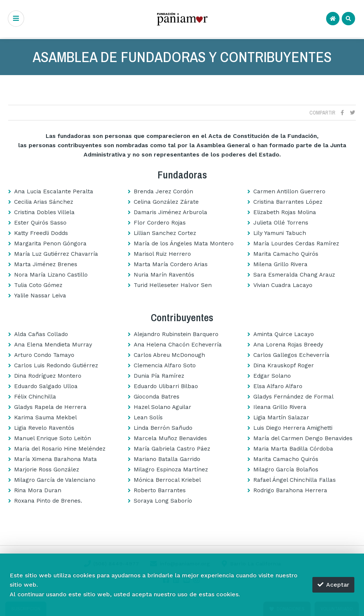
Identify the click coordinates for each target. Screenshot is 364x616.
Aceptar (333, 585)
